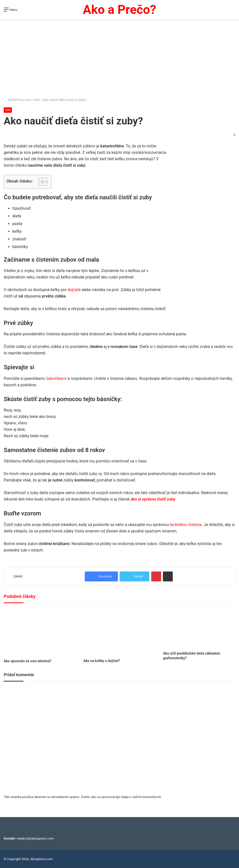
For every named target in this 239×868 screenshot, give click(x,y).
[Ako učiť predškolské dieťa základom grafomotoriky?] (199, 628)
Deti (37, 100)
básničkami (57, 378)
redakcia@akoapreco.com (35, 838)
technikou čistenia (185, 525)
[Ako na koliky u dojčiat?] (119, 632)
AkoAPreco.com (17, 100)
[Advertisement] (119, 56)
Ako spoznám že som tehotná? (28, 661)
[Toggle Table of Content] (41, 182)
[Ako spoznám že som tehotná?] (40, 632)
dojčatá (74, 290)
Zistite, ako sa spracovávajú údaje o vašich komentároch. (121, 797)
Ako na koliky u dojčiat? (102, 661)
